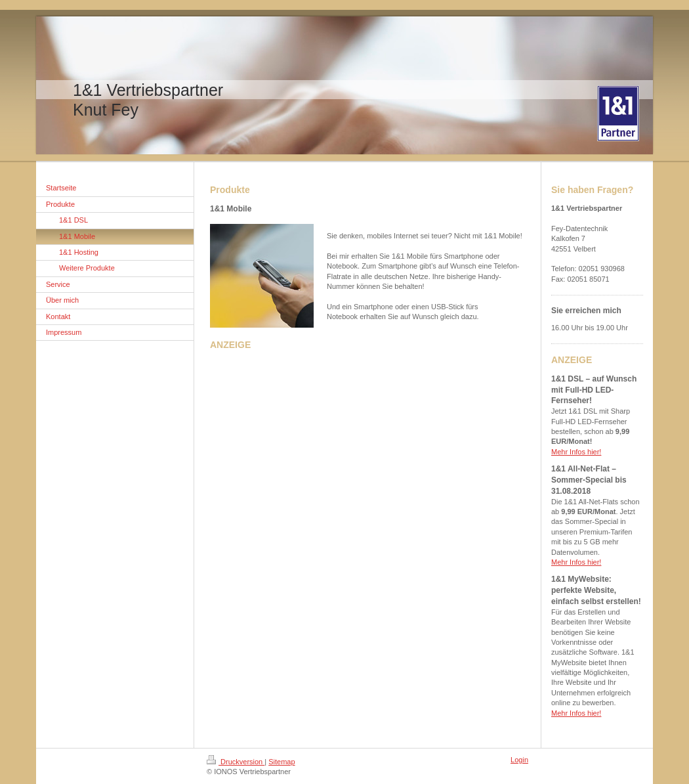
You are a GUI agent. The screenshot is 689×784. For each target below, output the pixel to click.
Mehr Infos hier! (576, 452)
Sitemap (282, 762)
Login (519, 760)
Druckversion (236, 762)
